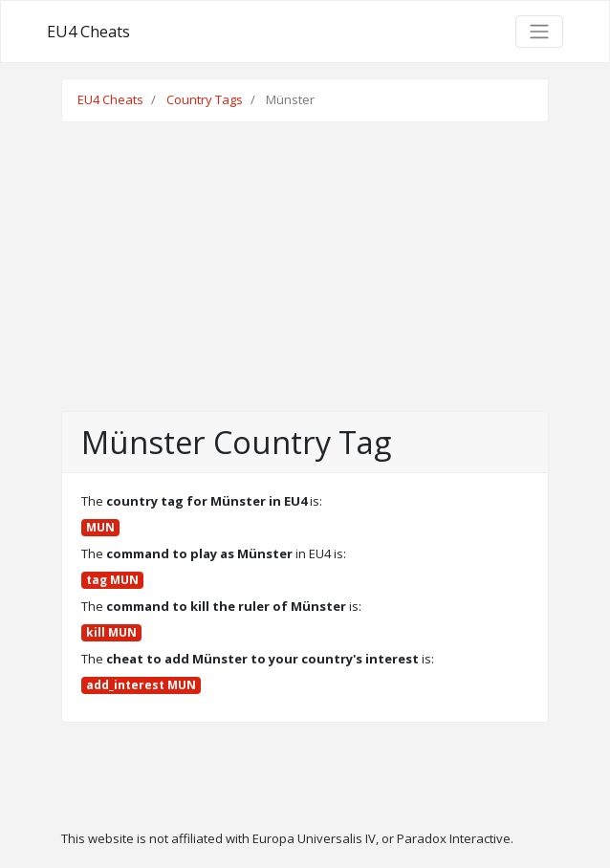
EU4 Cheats (88, 32)
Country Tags (205, 99)
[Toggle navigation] (539, 32)
